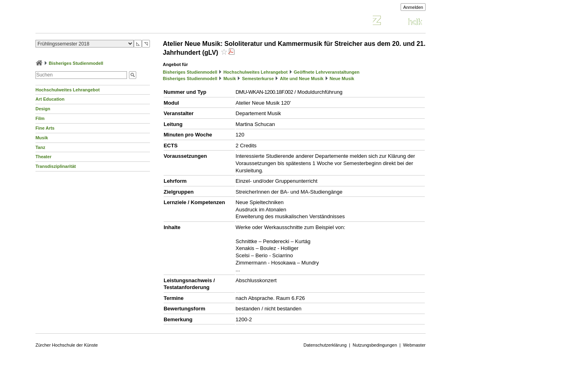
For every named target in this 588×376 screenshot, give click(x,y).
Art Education (50, 99)
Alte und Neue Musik (301, 79)
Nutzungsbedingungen (375, 345)
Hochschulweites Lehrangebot (68, 90)
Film (40, 118)
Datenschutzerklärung (325, 345)
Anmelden (413, 7)
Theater (44, 157)
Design (43, 109)
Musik (42, 138)
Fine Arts (45, 128)
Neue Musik (342, 79)
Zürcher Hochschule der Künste (67, 345)
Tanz (40, 147)
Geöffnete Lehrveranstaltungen (327, 72)
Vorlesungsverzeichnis (95, 22)
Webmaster (414, 345)
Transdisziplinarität (56, 166)
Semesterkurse (258, 79)
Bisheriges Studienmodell (76, 63)
